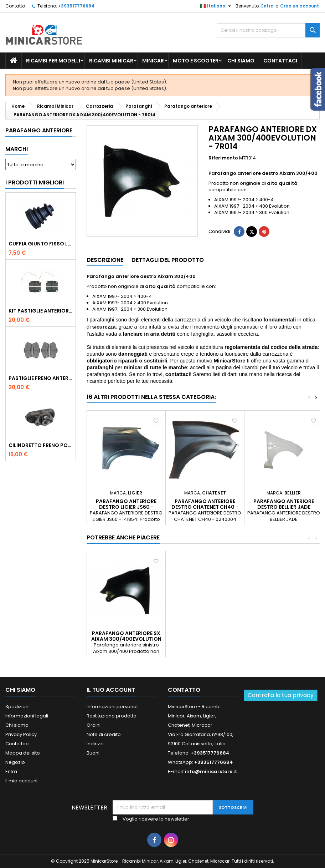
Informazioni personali (113, 707)
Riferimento (223, 158)
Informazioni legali (27, 716)
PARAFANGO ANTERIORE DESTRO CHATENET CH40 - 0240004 (205, 507)
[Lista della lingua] (216, 6)
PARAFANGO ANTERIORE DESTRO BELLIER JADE (284, 504)
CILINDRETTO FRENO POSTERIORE (41, 445)
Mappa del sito (23, 753)
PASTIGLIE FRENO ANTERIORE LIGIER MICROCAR (41, 378)
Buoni (93, 753)
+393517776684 (76, 6)
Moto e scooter (196, 61)
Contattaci (280, 61)
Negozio (15, 762)
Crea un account (300, 6)
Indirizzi (95, 744)
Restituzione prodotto (112, 716)
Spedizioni (17, 707)
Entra (267, 6)
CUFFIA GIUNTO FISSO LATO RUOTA (41, 244)
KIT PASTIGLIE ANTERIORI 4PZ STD (41, 311)
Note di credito (104, 734)
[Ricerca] (268, 30)
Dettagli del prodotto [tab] (168, 260)
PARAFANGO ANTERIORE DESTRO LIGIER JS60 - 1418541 (126, 507)
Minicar (153, 61)
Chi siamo (241, 61)
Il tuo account (111, 690)
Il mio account (22, 781)
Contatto (15, 6)
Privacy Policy (21, 734)
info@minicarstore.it (211, 771)
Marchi (17, 149)
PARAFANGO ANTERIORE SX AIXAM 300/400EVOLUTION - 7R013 (126, 639)
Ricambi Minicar (111, 61)
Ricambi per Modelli (53, 61)
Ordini (94, 725)
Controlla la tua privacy (281, 695)
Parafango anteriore (39, 130)
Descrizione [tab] (105, 260)
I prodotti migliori (35, 182)
